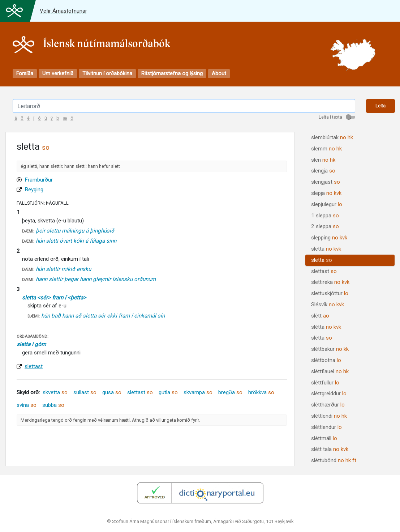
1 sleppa (325, 216)
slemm (326, 149)
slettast (34, 366)
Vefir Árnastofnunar (63, 11)
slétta (326, 327)
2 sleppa (325, 226)
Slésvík (328, 305)
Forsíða (25, 74)
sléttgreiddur (329, 393)
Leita (380, 106)
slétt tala (330, 449)
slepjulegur (327, 204)
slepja (326, 193)
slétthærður (328, 405)
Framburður (39, 180)
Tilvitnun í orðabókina (107, 74)
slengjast (326, 182)
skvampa (198, 392)
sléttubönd (334, 460)
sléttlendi (329, 416)
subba (53, 405)
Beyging (34, 190)
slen (323, 160)
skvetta (55, 392)
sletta (326, 249)
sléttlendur (326, 427)
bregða (230, 392)
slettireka (330, 282)
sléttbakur (330, 349)
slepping (329, 238)
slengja (323, 171)
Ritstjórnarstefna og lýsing (172, 74)
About (219, 74)
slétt (320, 316)
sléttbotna (326, 360)
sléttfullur (325, 383)
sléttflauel (330, 371)
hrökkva (261, 392)
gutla (168, 392)
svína (27, 405)
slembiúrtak (332, 137)
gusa (112, 392)
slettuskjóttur (330, 293)
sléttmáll (324, 438)
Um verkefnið (58, 74)
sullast (85, 392)
